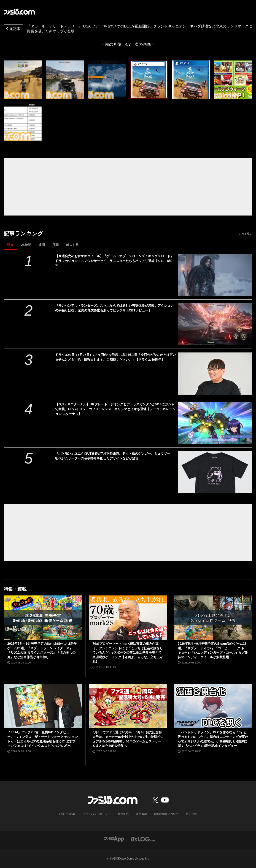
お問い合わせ (67, 814)
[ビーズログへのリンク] (143, 839)
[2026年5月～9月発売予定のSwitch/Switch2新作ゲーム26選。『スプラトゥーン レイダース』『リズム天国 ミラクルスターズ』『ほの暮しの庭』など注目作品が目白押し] (43, 618)
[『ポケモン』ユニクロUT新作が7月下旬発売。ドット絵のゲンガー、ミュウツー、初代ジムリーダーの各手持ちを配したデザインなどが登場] (215, 472)
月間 (55, 245)
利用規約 (123, 814)
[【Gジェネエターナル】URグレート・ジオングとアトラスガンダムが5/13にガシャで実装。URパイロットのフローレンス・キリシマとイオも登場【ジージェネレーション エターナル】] (215, 423)
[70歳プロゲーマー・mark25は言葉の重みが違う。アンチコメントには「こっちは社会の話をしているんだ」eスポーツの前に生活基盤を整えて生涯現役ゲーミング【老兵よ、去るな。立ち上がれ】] (128, 618)
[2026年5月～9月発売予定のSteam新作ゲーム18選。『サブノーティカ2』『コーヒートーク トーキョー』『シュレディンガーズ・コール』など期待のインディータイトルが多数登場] (213, 618)
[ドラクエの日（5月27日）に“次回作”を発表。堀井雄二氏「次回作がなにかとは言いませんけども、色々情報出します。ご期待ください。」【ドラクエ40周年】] (215, 373)
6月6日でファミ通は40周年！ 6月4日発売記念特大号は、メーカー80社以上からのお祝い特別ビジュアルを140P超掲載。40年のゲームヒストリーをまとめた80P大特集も (128, 739)
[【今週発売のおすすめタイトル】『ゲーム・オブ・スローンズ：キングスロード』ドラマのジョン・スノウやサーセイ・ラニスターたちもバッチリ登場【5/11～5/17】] (215, 275)
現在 (11, 245)
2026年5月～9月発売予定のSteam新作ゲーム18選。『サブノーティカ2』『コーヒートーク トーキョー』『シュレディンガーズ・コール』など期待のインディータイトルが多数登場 (213, 650)
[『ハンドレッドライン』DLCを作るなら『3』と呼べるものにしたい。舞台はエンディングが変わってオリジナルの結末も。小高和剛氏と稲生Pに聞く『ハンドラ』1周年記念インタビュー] (213, 706)
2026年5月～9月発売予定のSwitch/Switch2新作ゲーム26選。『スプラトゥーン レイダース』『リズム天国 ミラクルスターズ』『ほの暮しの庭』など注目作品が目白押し (42, 650)
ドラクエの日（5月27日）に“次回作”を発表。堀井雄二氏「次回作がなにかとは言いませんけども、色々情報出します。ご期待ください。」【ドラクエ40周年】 (115, 357)
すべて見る (245, 234)
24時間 (26, 245)
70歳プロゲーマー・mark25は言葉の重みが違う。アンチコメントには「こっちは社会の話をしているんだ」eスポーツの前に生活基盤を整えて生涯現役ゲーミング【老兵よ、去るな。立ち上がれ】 (128, 652)
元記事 (13, 29)
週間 (42, 245)
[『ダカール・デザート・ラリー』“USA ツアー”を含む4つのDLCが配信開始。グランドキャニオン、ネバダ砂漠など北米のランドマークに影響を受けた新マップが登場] (23, 80)
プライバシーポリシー (97, 814)
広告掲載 (191, 814)
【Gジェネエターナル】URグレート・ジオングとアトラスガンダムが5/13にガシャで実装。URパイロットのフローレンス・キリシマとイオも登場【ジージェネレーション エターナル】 (115, 409)
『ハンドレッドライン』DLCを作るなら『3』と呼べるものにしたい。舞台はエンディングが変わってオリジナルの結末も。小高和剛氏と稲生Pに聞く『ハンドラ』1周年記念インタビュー (213, 739)
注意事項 (141, 814)
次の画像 (143, 44)
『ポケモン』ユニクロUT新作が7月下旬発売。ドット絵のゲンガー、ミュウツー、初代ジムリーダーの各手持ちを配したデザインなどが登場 (114, 456)
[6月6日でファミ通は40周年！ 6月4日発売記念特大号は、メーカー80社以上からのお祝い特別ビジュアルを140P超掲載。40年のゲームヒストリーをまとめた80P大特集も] (128, 706)
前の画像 (113, 44)
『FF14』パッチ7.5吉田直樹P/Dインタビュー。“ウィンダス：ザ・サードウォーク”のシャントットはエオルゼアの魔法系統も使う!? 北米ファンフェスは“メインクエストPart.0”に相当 (43, 739)
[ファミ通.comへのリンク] (19, 12)
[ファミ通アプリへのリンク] (114, 839)
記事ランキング (23, 233)
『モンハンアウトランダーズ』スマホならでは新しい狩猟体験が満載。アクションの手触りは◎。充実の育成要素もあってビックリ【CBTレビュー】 (114, 308)
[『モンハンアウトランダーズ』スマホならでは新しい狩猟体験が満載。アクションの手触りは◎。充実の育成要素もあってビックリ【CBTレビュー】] (215, 324)
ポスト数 (72, 245)
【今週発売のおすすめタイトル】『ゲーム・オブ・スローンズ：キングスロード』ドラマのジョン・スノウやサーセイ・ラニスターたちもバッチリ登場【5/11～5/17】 (114, 261)
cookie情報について (166, 814)
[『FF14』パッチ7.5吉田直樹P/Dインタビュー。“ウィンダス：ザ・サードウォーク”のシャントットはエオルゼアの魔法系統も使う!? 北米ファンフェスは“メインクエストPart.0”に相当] (43, 706)
